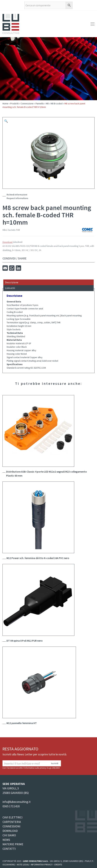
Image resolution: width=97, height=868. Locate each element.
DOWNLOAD (10, 831)
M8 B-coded (57, 104)
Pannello (40, 104)
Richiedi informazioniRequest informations (17, 196)
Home (5, 104)
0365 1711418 (11, 806)
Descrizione (12, 282)
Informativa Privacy (42, 865)
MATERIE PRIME (13, 844)
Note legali (23, 865)
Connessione (27, 104)
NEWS (6, 840)
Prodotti (14, 104)
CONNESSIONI (11, 826)
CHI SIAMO (9, 835)
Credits (58, 865)
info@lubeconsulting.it (17, 802)
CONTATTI (9, 849)
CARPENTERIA (12, 822)
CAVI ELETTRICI (12, 817)
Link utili (10, 288)
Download (7, 242)
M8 (47, 104)
